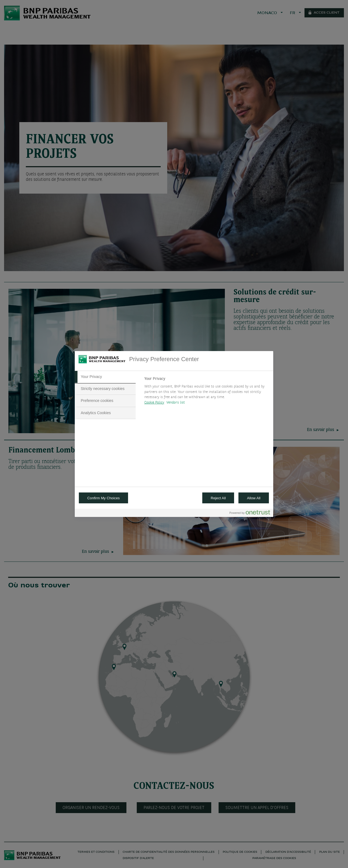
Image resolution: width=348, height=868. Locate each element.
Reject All (218, 498)
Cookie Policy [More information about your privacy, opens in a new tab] (154, 403)
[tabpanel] (206, 392)
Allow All (254, 498)
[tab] (105, 377)
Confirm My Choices (103, 498)
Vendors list (176, 403)
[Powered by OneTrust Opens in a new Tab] (250, 514)
